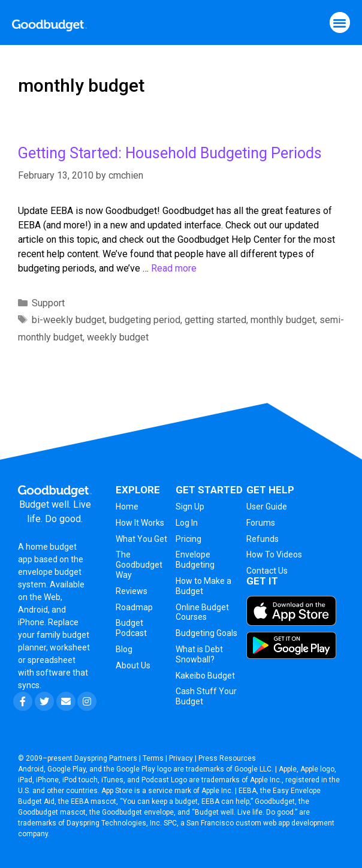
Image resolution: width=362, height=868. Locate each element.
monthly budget (283, 320)
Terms (153, 758)
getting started (215, 320)
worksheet (70, 647)
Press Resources (227, 758)
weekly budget (118, 337)
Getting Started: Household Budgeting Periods (170, 153)
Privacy (181, 758)
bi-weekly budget (68, 320)
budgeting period (145, 320)
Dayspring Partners (106, 758)
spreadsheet (52, 660)
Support (48, 303)
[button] (340, 22)
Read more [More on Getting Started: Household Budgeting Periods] (174, 268)
